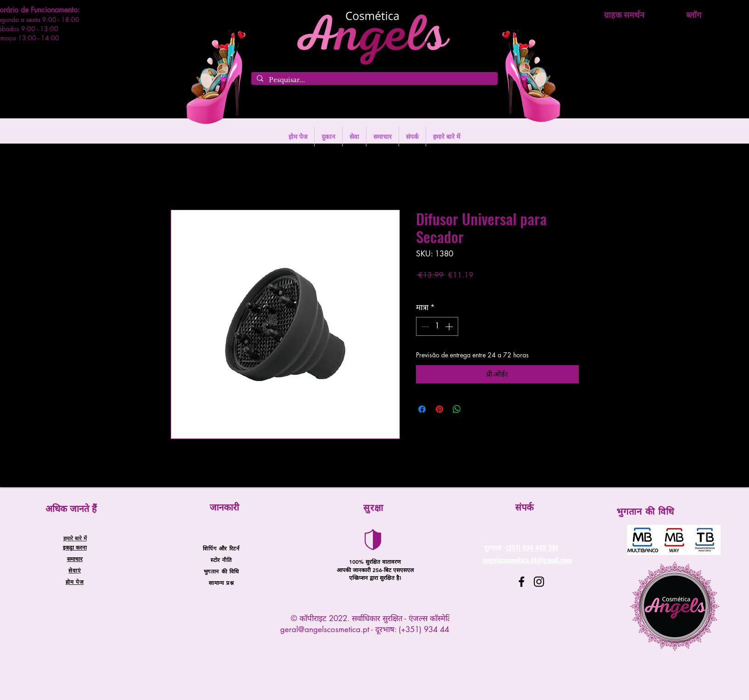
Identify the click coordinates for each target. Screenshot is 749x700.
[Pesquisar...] (374, 80)
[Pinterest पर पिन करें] (439, 409)
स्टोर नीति (221, 560)
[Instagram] (539, 582)
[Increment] (450, 327)
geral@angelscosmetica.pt (325, 629)
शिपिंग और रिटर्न (221, 548)
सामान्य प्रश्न (221, 583)
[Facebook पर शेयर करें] (422, 409)
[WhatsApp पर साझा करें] (457, 409)
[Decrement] (424, 327)
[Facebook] (522, 582)
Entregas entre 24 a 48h (493, 288)
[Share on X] (474, 409)
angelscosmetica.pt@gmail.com (527, 560)
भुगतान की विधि (221, 571)
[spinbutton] (437, 327)
